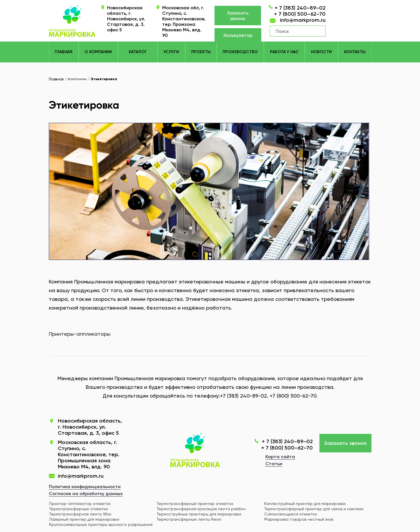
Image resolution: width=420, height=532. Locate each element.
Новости (321, 52)
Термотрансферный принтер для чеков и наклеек (314, 509)
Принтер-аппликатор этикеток (80, 504)
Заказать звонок (238, 16)
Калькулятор (238, 35)
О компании (98, 52)
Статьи (274, 464)
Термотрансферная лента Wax (80, 514)
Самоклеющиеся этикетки (291, 514)
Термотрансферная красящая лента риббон (201, 509)
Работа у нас (284, 52)
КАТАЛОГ (138, 52)
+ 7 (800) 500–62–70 (300, 14)
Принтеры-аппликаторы (80, 334)
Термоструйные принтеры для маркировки (199, 514)
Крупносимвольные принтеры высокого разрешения (101, 524)
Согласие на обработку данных (86, 494)
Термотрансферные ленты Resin (189, 519)
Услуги (171, 52)
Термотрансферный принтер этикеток (195, 504)
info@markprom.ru (303, 20)
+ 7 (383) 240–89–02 (300, 8)
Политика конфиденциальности (85, 487)
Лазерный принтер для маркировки (84, 519)
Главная (64, 52)
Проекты (201, 52)
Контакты (355, 52)
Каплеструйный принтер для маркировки (305, 504)
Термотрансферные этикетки (78, 509)
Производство (240, 52)
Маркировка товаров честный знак (299, 519)
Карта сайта (280, 457)
